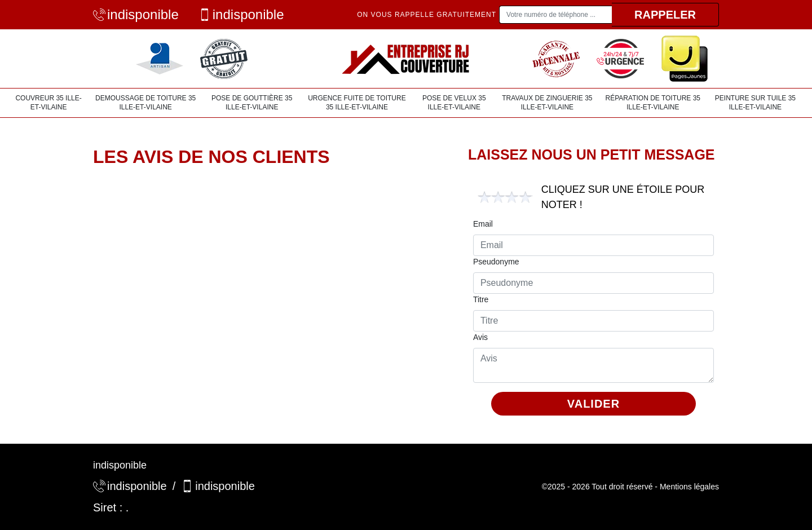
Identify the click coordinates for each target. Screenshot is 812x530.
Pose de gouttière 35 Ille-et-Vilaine (252, 103)
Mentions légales (689, 487)
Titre (481, 299)
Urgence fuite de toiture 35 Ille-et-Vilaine (357, 103)
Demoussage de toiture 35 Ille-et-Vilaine (145, 103)
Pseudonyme (496, 262)
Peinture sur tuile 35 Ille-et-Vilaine (755, 103)
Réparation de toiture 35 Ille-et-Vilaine (653, 103)
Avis (480, 337)
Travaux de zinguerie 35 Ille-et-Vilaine (547, 103)
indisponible (136, 14)
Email (483, 224)
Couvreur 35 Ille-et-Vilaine (48, 103)
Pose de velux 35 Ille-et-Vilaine (454, 103)
